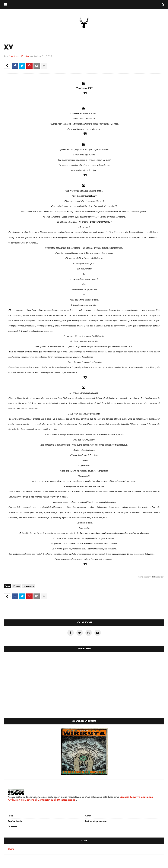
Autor (88, 816)
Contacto (12, 827)
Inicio (10, 816)
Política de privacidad (96, 822)
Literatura (29, 587)
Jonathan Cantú (19, 56)
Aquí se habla (15, 822)
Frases (17, 587)
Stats (11, 849)
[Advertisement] (84, 682)
